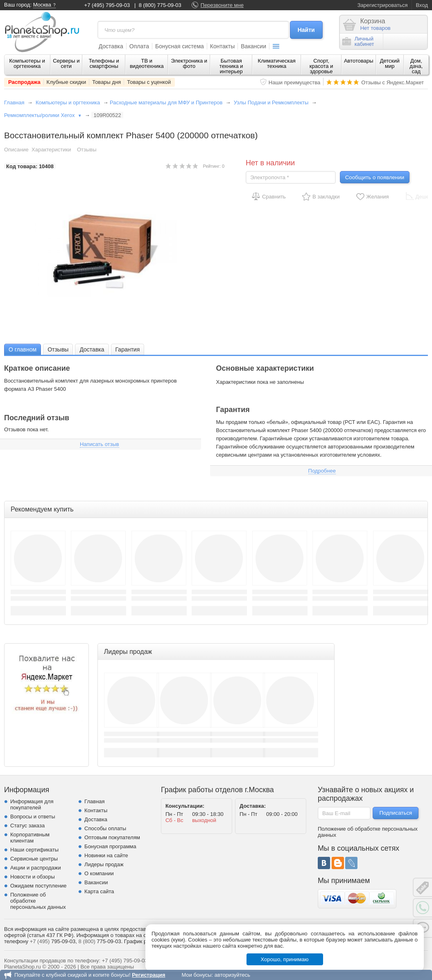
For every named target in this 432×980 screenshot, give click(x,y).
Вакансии (253, 46)
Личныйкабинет (358, 41)
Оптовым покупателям (112, 837)
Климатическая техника (277, 63)
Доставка (111, 46)
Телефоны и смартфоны (104, 63)
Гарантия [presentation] (128, 349)
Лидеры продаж (104, 864)
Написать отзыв (100, 444)
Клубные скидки (67, 82)
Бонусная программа (110, 846)
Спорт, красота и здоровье (321, 66)
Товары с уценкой (149, 82)
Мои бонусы (196, 975)
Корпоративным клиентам (30, 838)
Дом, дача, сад (416, 66)
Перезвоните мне (222, 5)
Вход (422, 5)
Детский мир (390, 63)
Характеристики (51, 150)
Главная (14, 103)
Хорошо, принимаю (285, 959)
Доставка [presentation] (92, 349)
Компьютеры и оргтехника (27, 63)
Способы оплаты (105, 828)
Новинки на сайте (106, 855)
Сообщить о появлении (375, 177)
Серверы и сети (66, 63)
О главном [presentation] (23, 349)
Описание (16, 150)
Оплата (139, 46)
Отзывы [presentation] (58, 349)
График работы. (144, 941)
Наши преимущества (295, 82)
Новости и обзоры (33, 877)
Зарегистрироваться (383, 5)
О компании (99, 873)
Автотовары (359, 61)
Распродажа (24, 82)
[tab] (23, 349)
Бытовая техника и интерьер (231, 66)
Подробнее (322, 471)
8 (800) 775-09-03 (160, 5)
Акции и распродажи (36, 868)
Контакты (222, 46)
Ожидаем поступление (38, 886)
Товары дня (106, 82)
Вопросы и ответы (33, 817)
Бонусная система (180, 46)
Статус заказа (27, 826)
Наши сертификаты (34, 850)
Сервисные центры (34, 859)
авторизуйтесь (232, 975)
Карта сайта (99, 891)
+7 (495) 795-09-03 (107, 5)
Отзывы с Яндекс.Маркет (392, 82)
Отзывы (87, 150)
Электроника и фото (189, 63)
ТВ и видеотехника (147, 63)
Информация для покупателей (32, 804)
